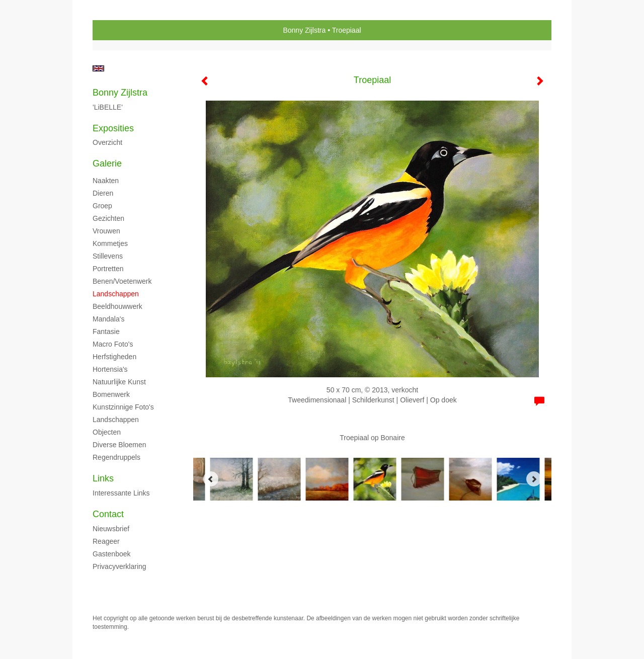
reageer (106, 541)
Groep (102, 206)
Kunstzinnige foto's (123, 407)
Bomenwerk (111, 394)
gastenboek (112, 554)
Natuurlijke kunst (119, 382)
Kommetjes (110, 243)
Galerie (107, 163)
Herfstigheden (114, 357)
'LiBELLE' (108, 107)
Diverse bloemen (119, 445)
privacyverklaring (119, 566)
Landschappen (116, 294)
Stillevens (108, 256)
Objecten (107, 432)
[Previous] (211, 479)
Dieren (103, 193)
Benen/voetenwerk (122, 281)
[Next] (534, 479)
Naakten (106, 181)
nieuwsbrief (111, 529)
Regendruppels (116, 457)
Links (103, 478)
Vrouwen (106, 231)
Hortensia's (110, 369)
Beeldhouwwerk (117, 306)
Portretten (108, 269)
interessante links (121, 493)
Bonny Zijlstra (304, 30)
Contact (108, 514)
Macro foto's (113, 344)
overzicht (107, 142)
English (98, 68)
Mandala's (108, 319)
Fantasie (106, 332)
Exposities (113, 128)
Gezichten (108, 218)
